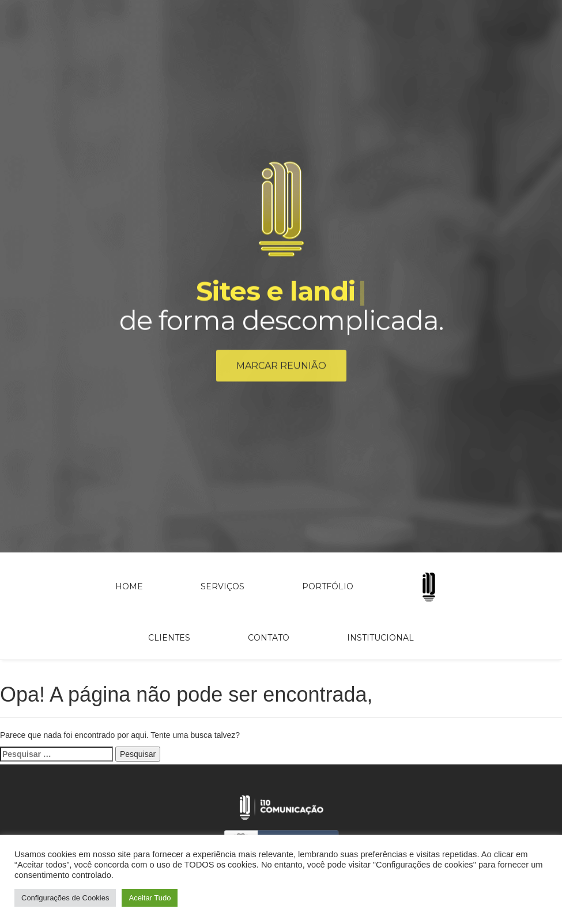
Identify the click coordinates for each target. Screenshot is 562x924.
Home (129, 586)
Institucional (380, 638)
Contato (269, 638)
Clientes (169, 638)
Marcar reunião (281, 368)
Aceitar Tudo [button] (150, 898)
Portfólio (328, 586)
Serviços (222, 586)
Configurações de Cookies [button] (65, 898)
